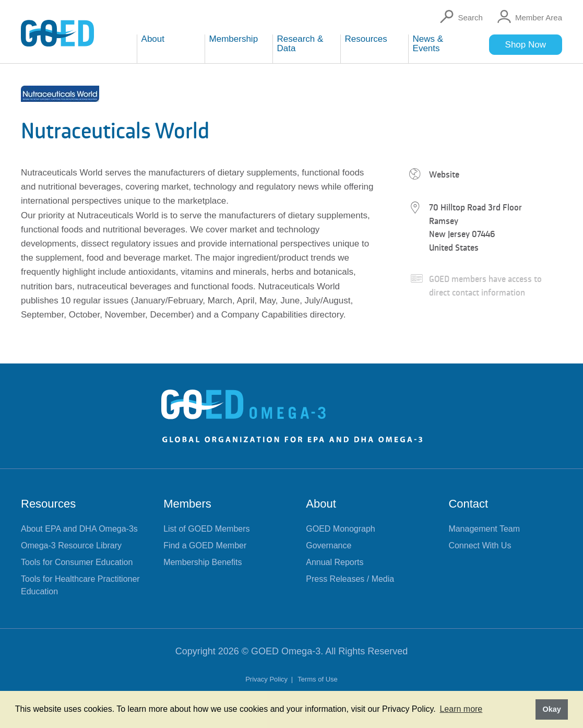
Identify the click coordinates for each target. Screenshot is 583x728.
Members (187, 504)
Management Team (484, 529)
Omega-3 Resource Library (71, 545)
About (321, 504)
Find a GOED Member (205, 545)
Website (444, 174)
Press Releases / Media (350, 579)
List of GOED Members (206, 529)
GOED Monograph (341, 529)
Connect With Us (480, 545)
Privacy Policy (267, 679)
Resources (48, 504)
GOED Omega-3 (286, 651)
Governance (329, 545)
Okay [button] (551, 709)
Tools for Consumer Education (77, 562)
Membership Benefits (203, 562)
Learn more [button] (461, 709)
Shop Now (526, 45)
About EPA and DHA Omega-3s (79, 529)
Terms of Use (318, 679)
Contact (468, 504)
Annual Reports (335, 562)
